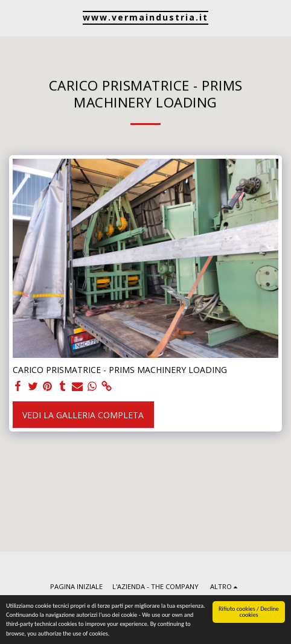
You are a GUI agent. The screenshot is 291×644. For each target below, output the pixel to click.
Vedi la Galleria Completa (83, 415)
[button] (13, 17)
